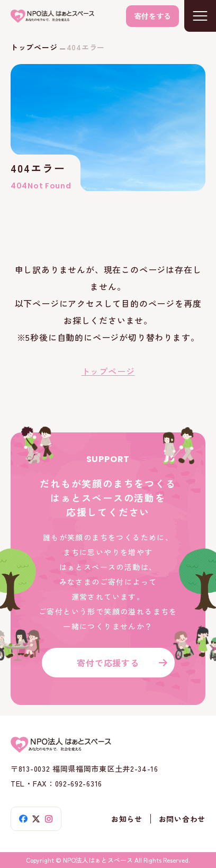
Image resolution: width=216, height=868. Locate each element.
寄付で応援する (108, 663)
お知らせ (127, 819)
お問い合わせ (182, 819)
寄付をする (152, 16)
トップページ (34, 47)
